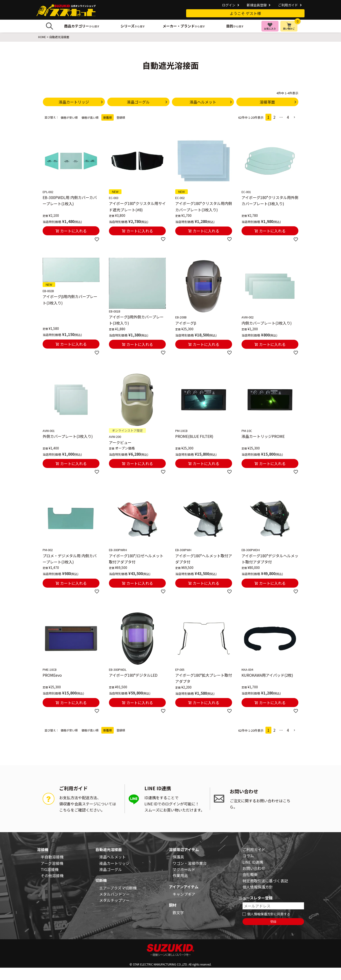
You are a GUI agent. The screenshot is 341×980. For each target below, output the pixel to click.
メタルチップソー (114, 900)
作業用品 (180, 876)
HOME (42, 37)
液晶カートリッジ (114, 863)
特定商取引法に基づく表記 (265, 881)
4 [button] (288, 117)
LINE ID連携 (253, 862)
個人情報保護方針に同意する (269, 914)
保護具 (178, 857)
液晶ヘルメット (112, 857)
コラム (248, 856)
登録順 (121, 117)
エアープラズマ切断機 (118, 888)
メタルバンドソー (114, 894)
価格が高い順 (90, 117)
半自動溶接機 (52, 857)
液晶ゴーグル (111, 869)
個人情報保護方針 (258, 887)
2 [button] (274, 117)
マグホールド (184, 869)
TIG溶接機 (50, 869)
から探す (82, 26)
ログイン (229, 5)
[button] (295, 117)
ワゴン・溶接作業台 (190, 863)
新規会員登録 (257, 5)
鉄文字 (178, 912)
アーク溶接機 (52, 863)
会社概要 (250, 874)
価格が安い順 (69, 117)
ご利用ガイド (288, 5)
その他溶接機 (52, 876)
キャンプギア (184, 894)
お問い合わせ (254, 868)
